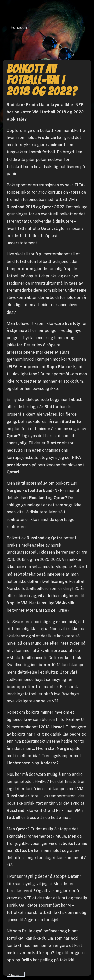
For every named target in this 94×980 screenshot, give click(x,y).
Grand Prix (54, 811)
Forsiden (19, 28)
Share (14, 975)
